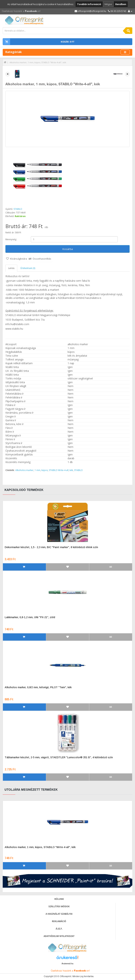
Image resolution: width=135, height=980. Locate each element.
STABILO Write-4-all (59, 470)
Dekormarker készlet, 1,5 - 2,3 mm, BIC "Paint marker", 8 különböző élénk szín (51, 547)
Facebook (31, 11)
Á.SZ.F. (59, 929)
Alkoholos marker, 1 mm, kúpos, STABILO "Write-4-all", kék (38, 62)
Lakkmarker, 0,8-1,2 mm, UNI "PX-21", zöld (30, 617)
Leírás (11, 268)
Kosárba (68, 249)
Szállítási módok (59, 906)
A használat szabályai (59, 914)
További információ (89, 4)
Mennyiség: (11, 239)
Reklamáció (59, 921)
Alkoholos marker (24, 470)
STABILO (18, 209)
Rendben (121, 4)
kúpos (45, 470)
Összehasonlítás (42, 259)
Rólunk (59, 899)
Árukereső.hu (67, 964)
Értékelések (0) (28, 268)
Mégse (108, 4)
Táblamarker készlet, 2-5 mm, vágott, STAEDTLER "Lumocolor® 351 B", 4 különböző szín (59, 757)
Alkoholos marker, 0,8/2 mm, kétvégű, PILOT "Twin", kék (38, 687)
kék (71, 470)
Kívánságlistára (19, 259)
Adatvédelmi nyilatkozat (59, 936)
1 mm (37, 470)
